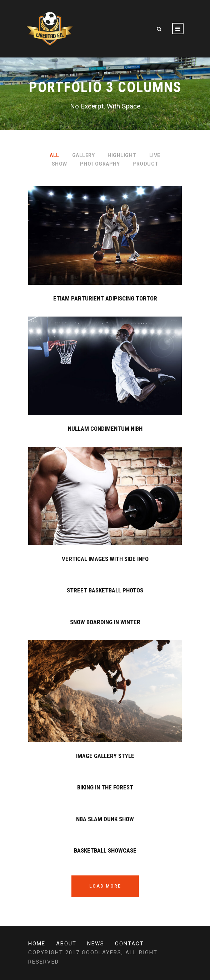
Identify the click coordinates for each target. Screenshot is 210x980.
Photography (100, 164)
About (66, 944)
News (96, 944)
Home (37, 944)
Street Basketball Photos (105, 590)
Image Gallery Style (105, 756)
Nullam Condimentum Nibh (105, 429)
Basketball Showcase (105, 850)
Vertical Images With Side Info (105, 559)
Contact (129, 944)
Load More (105, 886)
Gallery (84, 155)
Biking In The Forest (105, 787)
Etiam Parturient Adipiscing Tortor (105, 298)
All (54, 155)
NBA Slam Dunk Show (105, 819)
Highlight (122, 155)
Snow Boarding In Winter (105, 622)
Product (146, 164)
